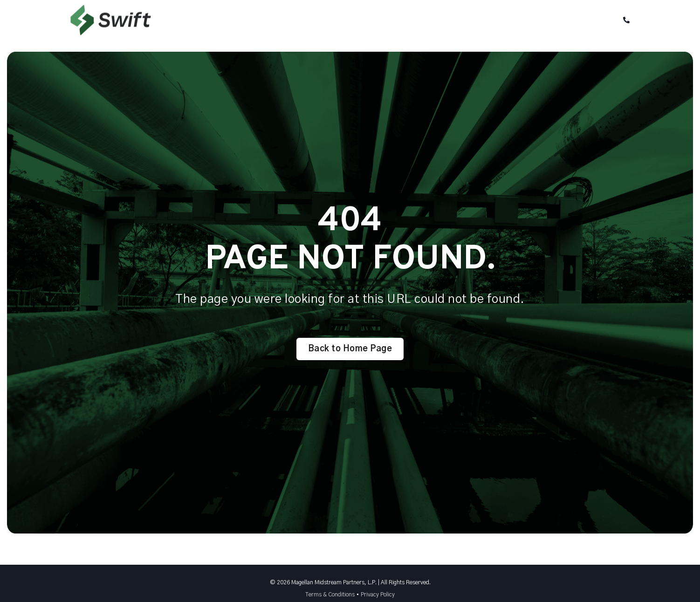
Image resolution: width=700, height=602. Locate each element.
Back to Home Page (350, 349)
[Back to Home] (111, 29)
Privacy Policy (378, 595)
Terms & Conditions (330, 595)
